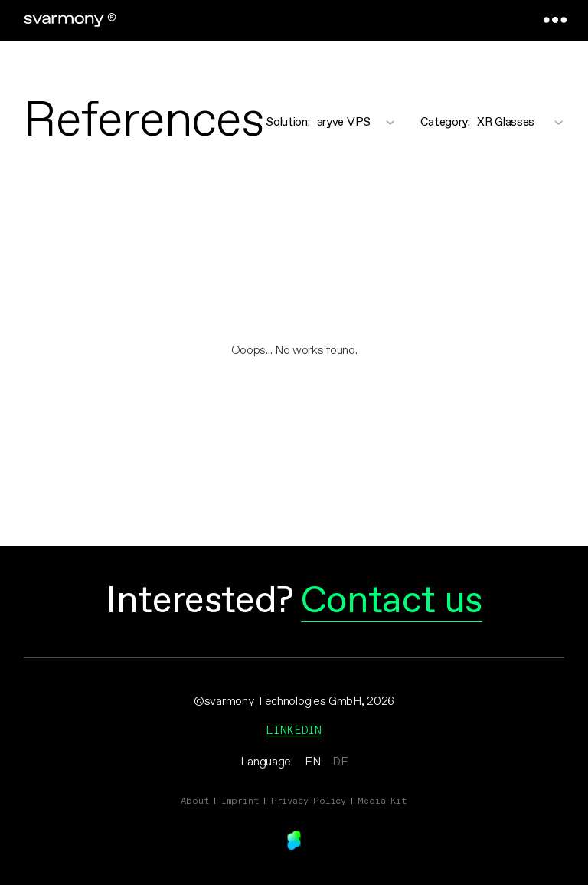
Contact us (392, 601)
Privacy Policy (309, 800)
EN (312, 762)
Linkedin (294, 730)
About (195, 800)
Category (445, 122)
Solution (287, 122)
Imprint (240, 800)
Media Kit (382, 800)
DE (340, 762)
